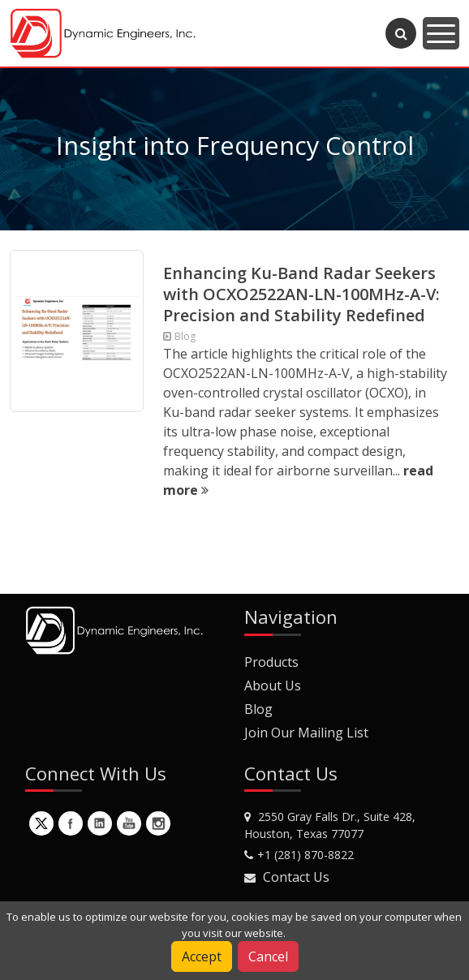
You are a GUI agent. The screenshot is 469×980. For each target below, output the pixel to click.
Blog (258, 709)
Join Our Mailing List (306, 733)
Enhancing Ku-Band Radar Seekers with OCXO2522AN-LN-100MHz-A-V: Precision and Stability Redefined (301, 294)
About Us (273, 686)
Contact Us (296, 877)
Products (271, 662)
